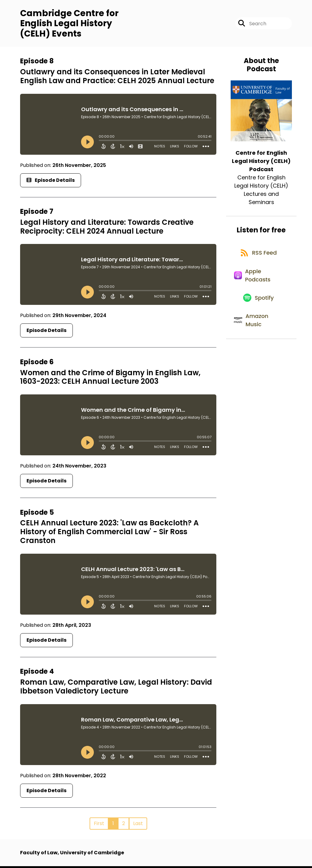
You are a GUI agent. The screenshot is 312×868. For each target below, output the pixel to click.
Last (138, 825)
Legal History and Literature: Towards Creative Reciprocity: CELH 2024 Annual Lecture (107, 229)
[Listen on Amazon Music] (258, 335)
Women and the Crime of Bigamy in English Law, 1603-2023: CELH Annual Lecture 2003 (110, 379)
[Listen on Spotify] (258, 309)
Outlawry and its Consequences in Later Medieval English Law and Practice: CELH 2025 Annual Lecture (117, 78)
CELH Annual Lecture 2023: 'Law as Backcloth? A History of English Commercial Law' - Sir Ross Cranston (109, 534)
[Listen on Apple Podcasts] (258, 283)
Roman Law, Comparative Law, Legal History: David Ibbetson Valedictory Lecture (116, 689)
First (99, 825)
